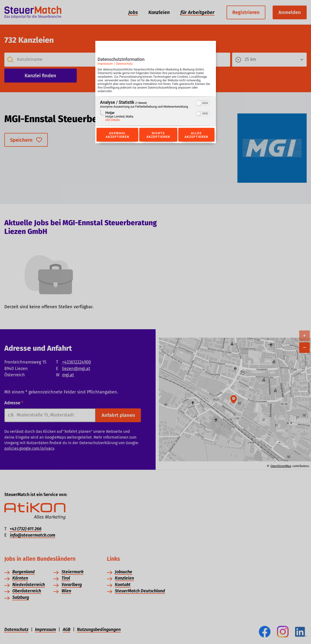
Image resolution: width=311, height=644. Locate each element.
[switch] (203, 103)
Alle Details (113, 120)
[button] (199, 103)
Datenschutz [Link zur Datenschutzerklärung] (124, 64)
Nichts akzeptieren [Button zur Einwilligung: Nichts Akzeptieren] (158, 135)
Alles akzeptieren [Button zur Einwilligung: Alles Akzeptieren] (196, 135)
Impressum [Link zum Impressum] (105, 64)
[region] (156, 111)
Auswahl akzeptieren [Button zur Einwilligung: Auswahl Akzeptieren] (117, 135)
